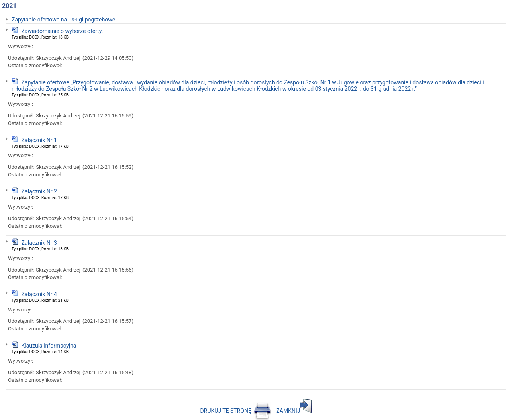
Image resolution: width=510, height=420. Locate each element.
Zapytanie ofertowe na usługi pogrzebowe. (64, 20)
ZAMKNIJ (294, 411)
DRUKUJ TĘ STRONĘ (236, 411)
